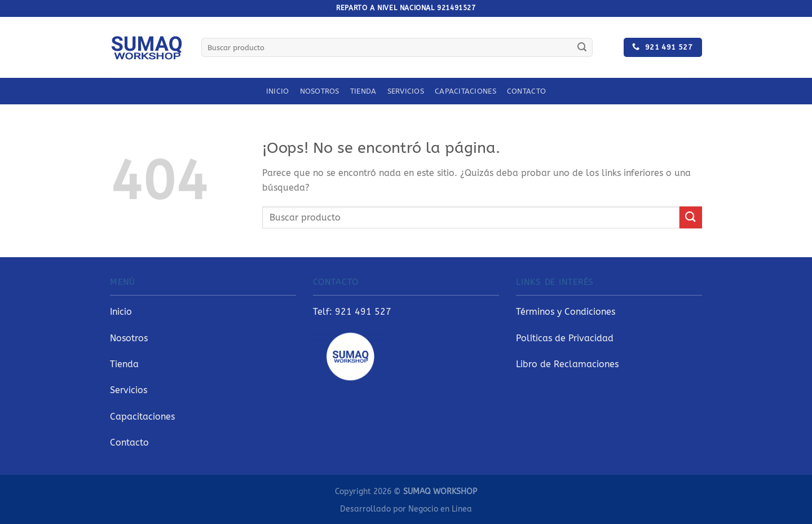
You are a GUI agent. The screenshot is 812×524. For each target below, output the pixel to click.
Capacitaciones (465, 91)
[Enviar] (582, 47)
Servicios (406, 91)
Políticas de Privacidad (565, 338)
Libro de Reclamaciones (567, 364)
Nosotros (320, 91)
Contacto (526, 91)
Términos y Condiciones (566, 312)
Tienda (363, 91)
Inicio (278, 91)
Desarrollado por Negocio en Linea (406, 509)
